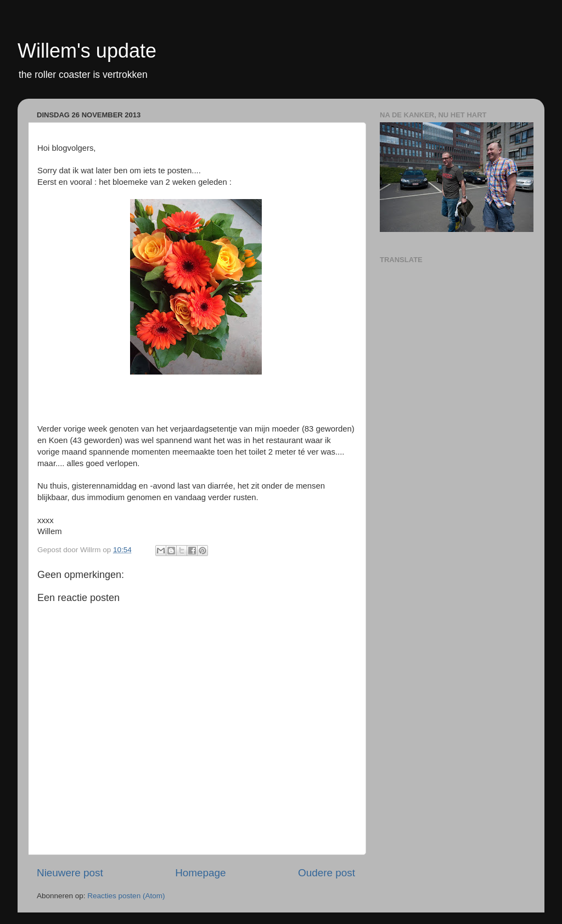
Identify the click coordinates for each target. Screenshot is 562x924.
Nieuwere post (70, 873)
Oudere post (327, 873)
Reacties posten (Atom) (126, 896)
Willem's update (87, 51)
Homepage (200, 873)
